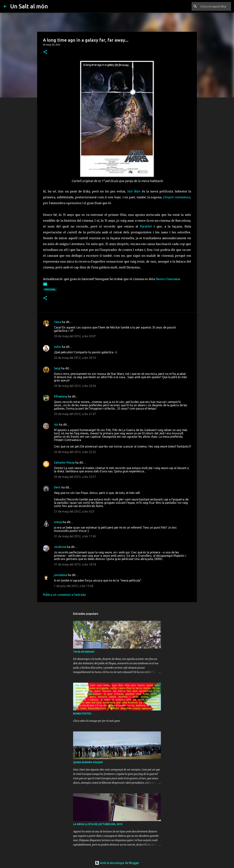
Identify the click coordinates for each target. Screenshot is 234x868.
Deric (57, 487)
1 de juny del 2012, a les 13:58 (74, 586)
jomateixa (61, 575)
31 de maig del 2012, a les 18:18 (75, 564)
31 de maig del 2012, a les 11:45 (75, 536)
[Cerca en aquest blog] (212, 6)
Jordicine (60, 547)
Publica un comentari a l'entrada (64, 595)
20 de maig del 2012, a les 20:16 (75, 358)
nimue (58, 522)
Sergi (57, 368)
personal (50, 289)
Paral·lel (146, 226)
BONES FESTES (82, 714)
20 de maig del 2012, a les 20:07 (75, 336)
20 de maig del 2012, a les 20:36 (75, 386)
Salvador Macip (64, 462)
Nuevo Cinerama (168, 279)
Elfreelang (61, 396)
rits (56, 425)
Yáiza (57, 322)
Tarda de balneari (84, 652)
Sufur (57, 347)
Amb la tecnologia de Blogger (117, 863)
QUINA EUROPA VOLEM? (88, 762)
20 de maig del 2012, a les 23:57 (75, 477)
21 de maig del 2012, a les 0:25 (74, 511)
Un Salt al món (29, 6)
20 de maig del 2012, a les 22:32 (75, 452)
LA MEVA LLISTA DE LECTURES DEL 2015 (98, 824)
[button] (45, 52)
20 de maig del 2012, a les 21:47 (75, 414)
